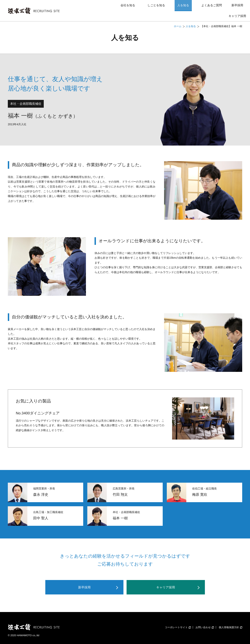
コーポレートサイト (178, 622)
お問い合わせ (205, 622)
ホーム (178, 20)
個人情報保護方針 (230, 622)
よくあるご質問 (182, 7)
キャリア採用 (237, 7)
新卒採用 (212, 7)
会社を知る (115, 7)
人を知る (159, 7)
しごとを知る (137, 7)
